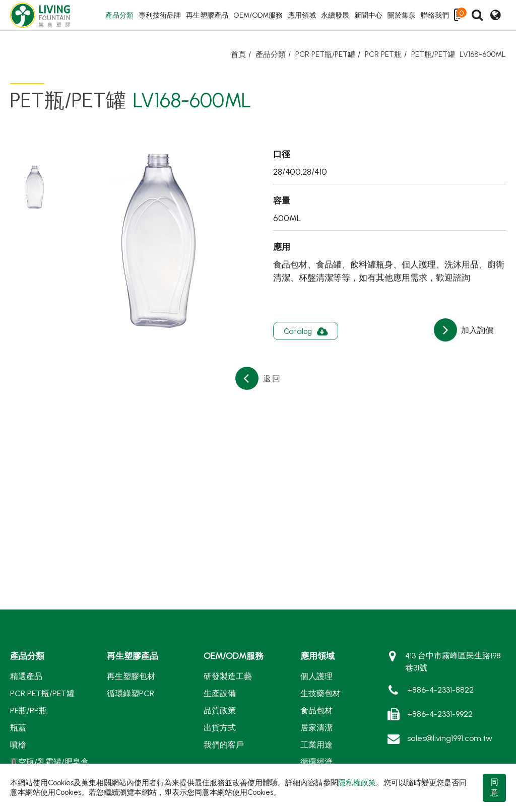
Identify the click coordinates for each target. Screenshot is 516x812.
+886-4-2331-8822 (440, 690)
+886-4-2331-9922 (440, 714)
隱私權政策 (357, 783)
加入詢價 (476, 330)
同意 (494, 787)
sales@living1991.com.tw (450, 738)
